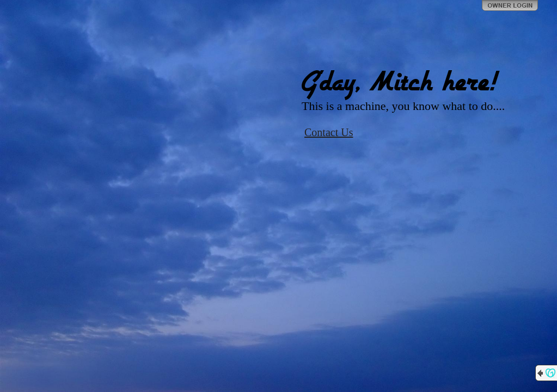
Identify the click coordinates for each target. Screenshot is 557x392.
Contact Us (329, 132)
